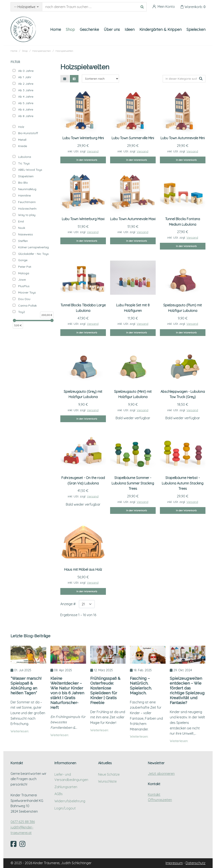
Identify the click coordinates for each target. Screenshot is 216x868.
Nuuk (22, 228)
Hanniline (24, 195)
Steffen (23, 241)
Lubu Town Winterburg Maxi (83, 219)
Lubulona (25, 157)
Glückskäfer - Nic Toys (33, 254)
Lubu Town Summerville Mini (133, 138)
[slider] (14, 320)
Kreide (23, 146)
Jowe (22, 280)
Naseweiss (26, 234)
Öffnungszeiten (160, 800)
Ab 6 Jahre (26, 109)
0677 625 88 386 (23, 822)
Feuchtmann (27, 202)
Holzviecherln (27, 209)
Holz (21, 127)
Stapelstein (26, 176)
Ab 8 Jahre (26, 116)
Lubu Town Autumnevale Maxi (133, 219)
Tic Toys (24, 163)
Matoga (24, 273)
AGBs (59, 794)
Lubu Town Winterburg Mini (83, 138)
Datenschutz (196, 863)
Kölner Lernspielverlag (33, 247)
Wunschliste (107, 781)
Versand (93, 151)
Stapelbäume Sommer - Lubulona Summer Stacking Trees (133, 483)
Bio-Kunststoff (28, 133)
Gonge (23, 260)
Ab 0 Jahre (26, 71)
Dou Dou (24, 299)
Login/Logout (65, 808)
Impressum (174, 863)
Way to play (27, 215)
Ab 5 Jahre (26, 103)
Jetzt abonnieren (161, 774)
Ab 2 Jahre (26, 84)
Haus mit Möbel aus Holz (83, 569)
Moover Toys (27, 292)
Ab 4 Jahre (26, 97)
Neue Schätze (109, 774)
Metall (22, 140)
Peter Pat (25, 267)
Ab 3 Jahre (26, 90)
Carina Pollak (27, 306)
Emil (21, 221)
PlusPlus (24, 286)
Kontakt (154, 794)
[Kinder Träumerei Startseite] (23, 29)
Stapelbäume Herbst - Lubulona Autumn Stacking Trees (183, 483)
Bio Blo (23, 183)
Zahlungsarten (66, 787)
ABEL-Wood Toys (30, 170)
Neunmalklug (27, 189)
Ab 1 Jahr (25, 77)
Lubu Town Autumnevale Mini (183, 138)
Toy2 (22, 312)
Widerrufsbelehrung (70, 801)
